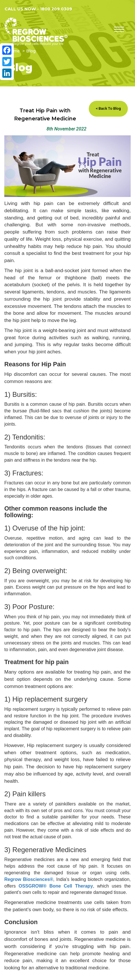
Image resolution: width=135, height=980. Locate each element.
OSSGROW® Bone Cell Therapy (56, 886)
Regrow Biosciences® (29, 879)
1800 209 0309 (56, 9)
